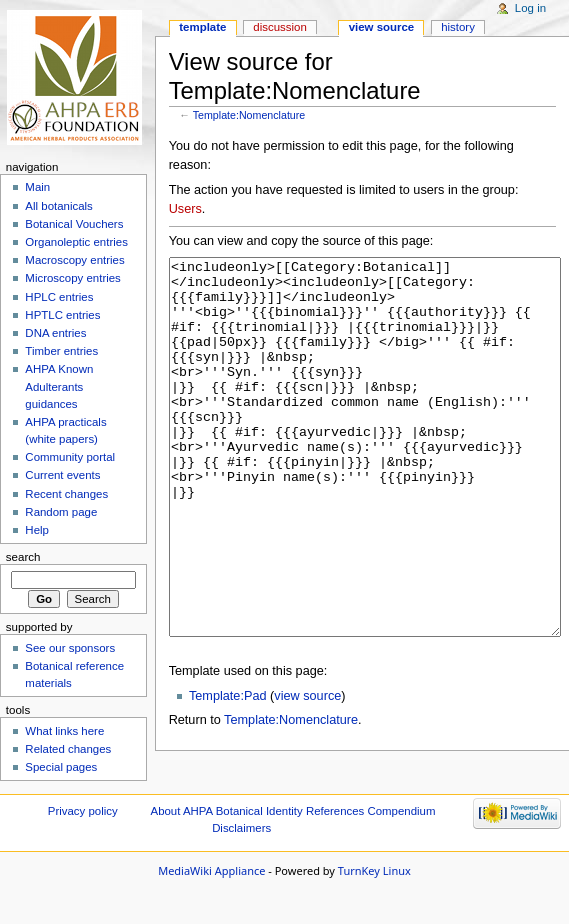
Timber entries (61, 351)
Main (37, 187)
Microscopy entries (72, 278)
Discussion (279, 27)
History (458, 27)
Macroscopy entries (74, 260)
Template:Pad (228, 771)
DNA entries (55, 333)
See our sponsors (70, 648)
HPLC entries (59, 297)
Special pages (61, 767)
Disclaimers (241, 874)
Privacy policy (83, 857)
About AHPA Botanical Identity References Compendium (293, 857)
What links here (64, 731)
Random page (61, 512)
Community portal (70, 457)
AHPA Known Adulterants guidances (59, 386)
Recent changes (66, 494)
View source (382, 27)
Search (23, 557)
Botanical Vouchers (74, 224)
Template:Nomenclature (249, 115)
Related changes (68, 749)
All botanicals (58, 206)
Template (202, 27)
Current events (62, 475)
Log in (530, 8)
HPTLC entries (62, 315)
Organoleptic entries (76, 242)
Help (37, 530)
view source (307, 771)
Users (185, 209)
